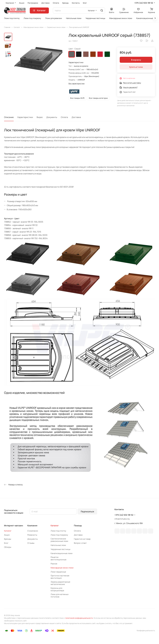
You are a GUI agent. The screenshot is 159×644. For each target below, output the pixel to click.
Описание (9, 117)
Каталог (8, 531)
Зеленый (107, 54)
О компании (33, 531)
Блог (6, 543)
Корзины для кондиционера (57, 589)
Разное (54, 564)
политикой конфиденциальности (79, 618)
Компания (32, 526)
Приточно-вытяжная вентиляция (60, 577)
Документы (52, 117)
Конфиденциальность (146, 630)
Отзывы (31, 543)
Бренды (8, 539)
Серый (72, 54)
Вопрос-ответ (80, 543)
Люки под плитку (58, 531)
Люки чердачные (58, 572)
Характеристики (25, 117)
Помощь (78, 526)
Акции (7, 535)
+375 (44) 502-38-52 (144, 3)
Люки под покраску (59, 535)
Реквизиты (32, 535)
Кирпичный (93, 54)
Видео (40, 117)
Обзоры (8, 547)
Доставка (76, 117)
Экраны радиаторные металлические (60, 583)
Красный (100, 54)
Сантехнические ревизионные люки (59, 540)
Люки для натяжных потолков (60, 596)
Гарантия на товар (82, 539)
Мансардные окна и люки (62, 568)
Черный (79, 54)
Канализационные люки (62, 553)
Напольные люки (58, 545)
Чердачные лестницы (60, 549)
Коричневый (86, 54)
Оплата (64, 117)
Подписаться (87, 512)
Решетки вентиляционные (59, 558)
